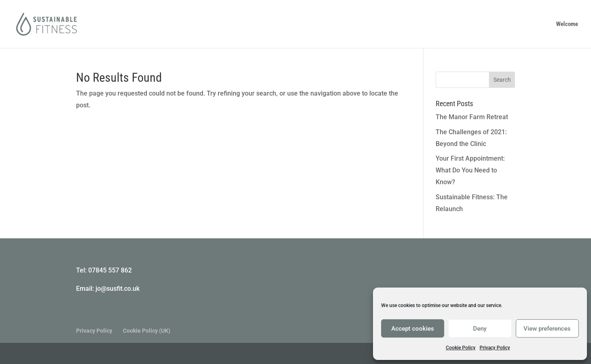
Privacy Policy (495, 348)
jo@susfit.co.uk (118, 289)
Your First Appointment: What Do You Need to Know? (470, 170)
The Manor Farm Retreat (472, 117)
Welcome (567, 24)
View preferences (547, 329)
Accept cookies (413, 329)
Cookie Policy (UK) (147, 331)
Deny (480, 329)
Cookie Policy (461, 348)
